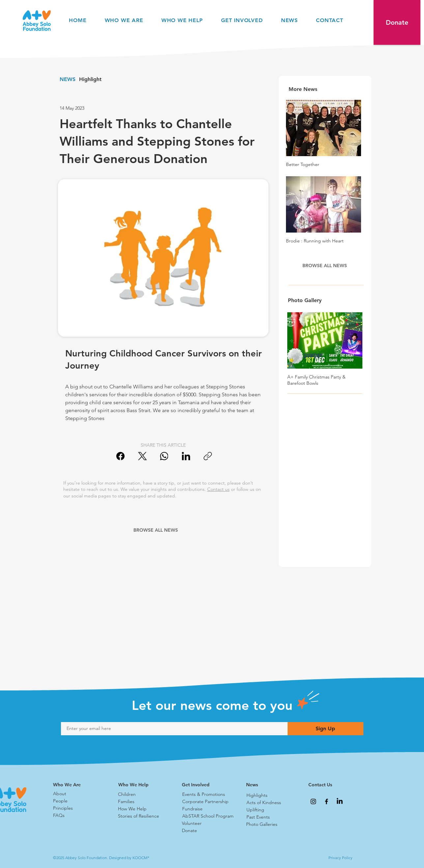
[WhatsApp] (164, 456)
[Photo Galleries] (269, 825)
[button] (397, 22)
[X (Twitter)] (142, 456)
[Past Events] (270, 817)
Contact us (218, 489)
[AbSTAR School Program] (209, 816)
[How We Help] (141, 809)
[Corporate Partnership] (206, 802)
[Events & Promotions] (206, 795)
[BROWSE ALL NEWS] (156, 530)
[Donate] (205, 831)
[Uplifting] (270, 810)
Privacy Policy (340, 858)
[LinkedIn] (186, 456)
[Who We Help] (142, 785)
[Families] (141, 802)
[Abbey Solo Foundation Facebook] (326, 801)
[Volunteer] (205, 824)
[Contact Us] (332, 785)
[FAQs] (76, 816)
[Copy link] (208, 456)
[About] (76, 794)
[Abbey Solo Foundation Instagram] (313, 801)
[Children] (141, 795)
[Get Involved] (205, 785)
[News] (269, 785)
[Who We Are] (76, 785)
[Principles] (76, 808)
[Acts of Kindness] (270, 803)
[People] (76, 801)
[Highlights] (270, 796)
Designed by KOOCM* (129, 858)
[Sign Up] (325, 729)
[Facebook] (121, 456)
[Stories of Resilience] (141, 816)
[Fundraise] (206, 809)
